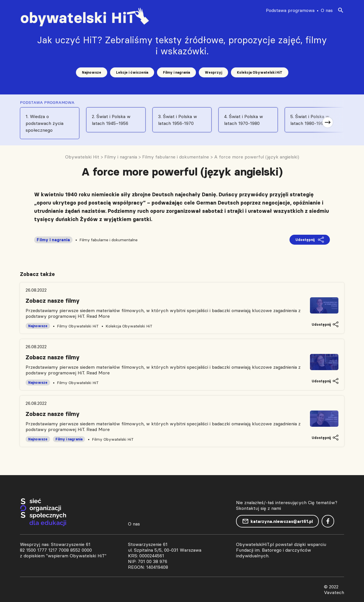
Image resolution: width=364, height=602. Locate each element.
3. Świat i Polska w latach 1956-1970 (178, 120)
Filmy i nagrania (176, 72)
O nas (327, 10)
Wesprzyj (213, 72)
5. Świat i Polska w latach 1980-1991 (310, 120)
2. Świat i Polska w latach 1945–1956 (111, 120)
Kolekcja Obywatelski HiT (260, 72)
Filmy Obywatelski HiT (78, 326)
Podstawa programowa (290, 10)
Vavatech (334, 592)
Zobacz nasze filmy (53, 301)
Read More (98, 316)
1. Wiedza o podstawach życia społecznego (45, 123)
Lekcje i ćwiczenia (132, 72)
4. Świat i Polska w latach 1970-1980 (244, 120)
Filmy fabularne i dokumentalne (108, 240)
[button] (328, 122)
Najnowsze (92, 72)
